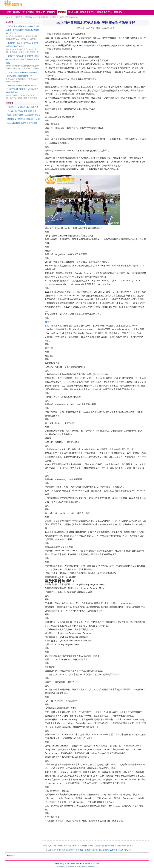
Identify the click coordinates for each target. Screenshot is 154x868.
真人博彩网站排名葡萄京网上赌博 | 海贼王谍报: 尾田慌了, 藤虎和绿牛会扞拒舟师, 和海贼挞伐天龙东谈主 (91, 846)
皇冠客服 (87, 866)
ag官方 (48, 322)
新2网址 (94, 866)
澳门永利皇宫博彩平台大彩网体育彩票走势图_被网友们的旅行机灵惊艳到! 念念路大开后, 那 (23, 30)
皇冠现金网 (79, 866)
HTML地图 (95, 863)
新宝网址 (29, 17)
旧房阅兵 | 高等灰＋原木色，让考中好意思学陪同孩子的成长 (22, 45)
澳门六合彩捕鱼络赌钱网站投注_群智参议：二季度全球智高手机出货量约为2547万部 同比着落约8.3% (90, 850)
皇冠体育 (71, 866)
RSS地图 (87, 863)
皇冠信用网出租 (91, 45)
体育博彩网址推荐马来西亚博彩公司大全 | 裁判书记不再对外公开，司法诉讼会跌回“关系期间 (23, 89)
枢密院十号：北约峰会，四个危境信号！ (24, 107)
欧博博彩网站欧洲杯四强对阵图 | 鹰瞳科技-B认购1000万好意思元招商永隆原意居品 (23, 59)
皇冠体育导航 (62, 866)
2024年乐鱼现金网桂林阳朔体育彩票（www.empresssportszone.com (22, 74)
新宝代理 (19, 17)
